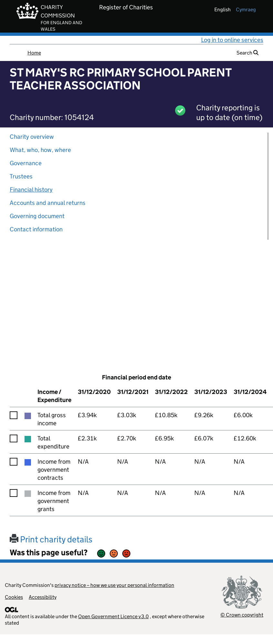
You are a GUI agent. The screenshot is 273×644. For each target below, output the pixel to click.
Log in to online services (232, 40)
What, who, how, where (40, 150)
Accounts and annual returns (48, 203)
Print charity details (51, 539)
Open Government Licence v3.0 (113, 616)
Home (34, 53)
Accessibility (43, 597)
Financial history (31, 190)
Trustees (21, 176)
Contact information (36, 229)
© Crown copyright (242, 615)
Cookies (14, 597)
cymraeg (246, 10)
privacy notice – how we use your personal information (114, 585)
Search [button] (248, 53)
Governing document (37, 216)
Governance (26, 163)
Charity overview (32, 137)
